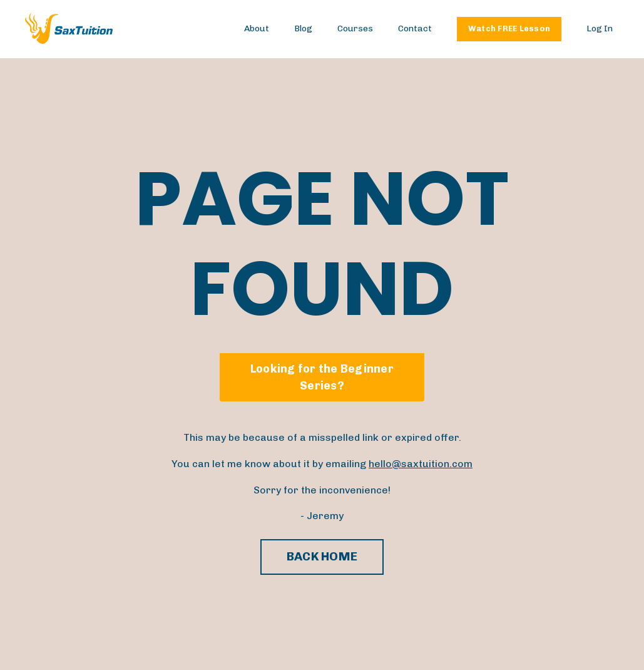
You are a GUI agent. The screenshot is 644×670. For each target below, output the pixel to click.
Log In (600, 28)
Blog (303, 28)
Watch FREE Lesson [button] (509, 28)
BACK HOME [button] (322, 556)
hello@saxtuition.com (421, 464)
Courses (355, 28)
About (257, 28)
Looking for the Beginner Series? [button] (322, 377)
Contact (415, 28)
